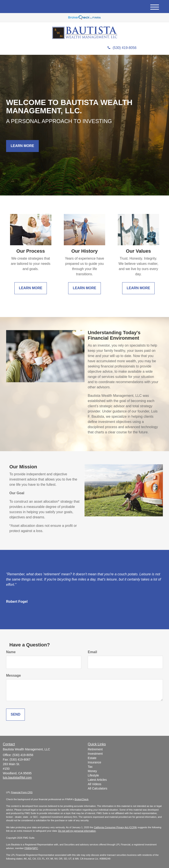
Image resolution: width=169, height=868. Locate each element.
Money (92, 771)
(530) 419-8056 (122, 48)
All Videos (95, 784)
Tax (90, 767)
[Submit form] (15, 715)
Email (92, 652)
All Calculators (97, 788)
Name (11, 652)
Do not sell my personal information (77, 831)
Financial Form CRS (22, 792)
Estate (92, 758)
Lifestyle (93, 775)
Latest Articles (97, 780)
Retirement (95, 749)
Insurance (94, 762)
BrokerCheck (82, 799)
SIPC (35, 848)
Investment (95, 754)
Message (14, 675)
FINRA (28, 848)
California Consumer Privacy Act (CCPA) (115, 827)
